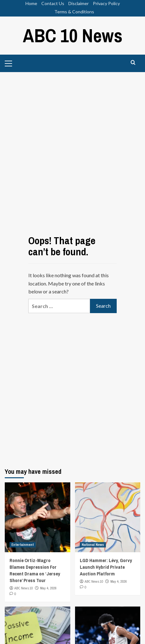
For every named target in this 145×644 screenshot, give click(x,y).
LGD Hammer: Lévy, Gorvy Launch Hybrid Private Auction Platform (106, 567)
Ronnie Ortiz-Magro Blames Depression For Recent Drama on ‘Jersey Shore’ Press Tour (35, 570)
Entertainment (23, 545)
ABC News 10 (24, 588)
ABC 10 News (72, 35)
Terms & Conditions (74, 12)
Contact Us (53, 3)
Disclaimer (79, 3)
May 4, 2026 (48, 588)
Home (31, 3)
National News (93, 545)
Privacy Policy (106, 3)
